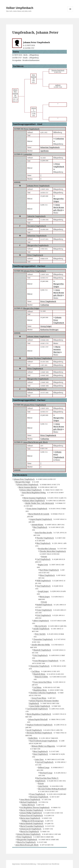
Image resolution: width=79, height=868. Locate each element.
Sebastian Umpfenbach (50, 147)
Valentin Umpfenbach (36, 216)
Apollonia (44, 151)
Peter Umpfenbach (32, 129)
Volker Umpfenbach (20, 8)
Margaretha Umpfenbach (38, 245)
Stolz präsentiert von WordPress (48, 864)
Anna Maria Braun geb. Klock (35, 442)
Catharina (28, 154)
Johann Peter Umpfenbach (38, 186)
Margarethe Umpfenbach (38, 379)
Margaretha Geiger (31, 308)
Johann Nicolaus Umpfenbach (40, 358)
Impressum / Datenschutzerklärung (24, 864)
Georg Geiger (46, 326)
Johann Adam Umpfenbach (39, 336)
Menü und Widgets (70, 12)
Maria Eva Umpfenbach (37, 389)
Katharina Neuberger (49, 330)
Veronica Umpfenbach (37, 226)
